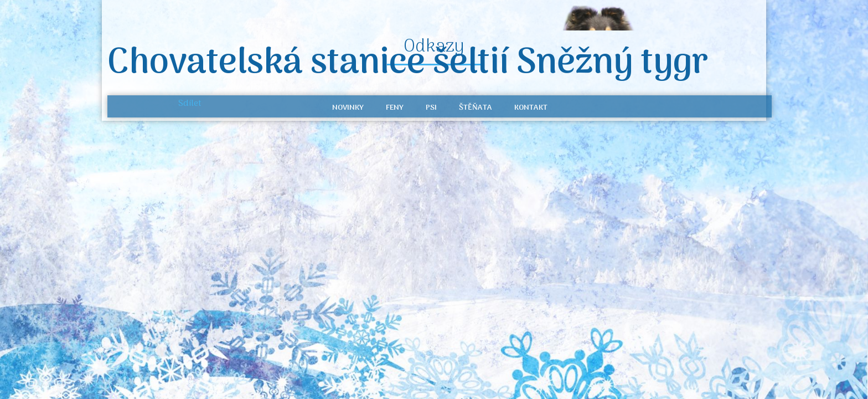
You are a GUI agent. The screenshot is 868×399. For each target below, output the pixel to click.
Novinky (348, 108)
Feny (395, 108)
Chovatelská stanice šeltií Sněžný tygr (408, 64)
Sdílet (190, 104)
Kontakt (531, 108)
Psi (431, 108)
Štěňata (476, 108)
